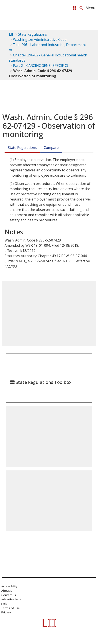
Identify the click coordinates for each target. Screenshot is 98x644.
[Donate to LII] (74, 8)
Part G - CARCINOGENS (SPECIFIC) (41, 66)
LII (11, 34)
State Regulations (32, 34)
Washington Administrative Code (40, 39)
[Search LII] (81, 8)
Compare (51, 148)
